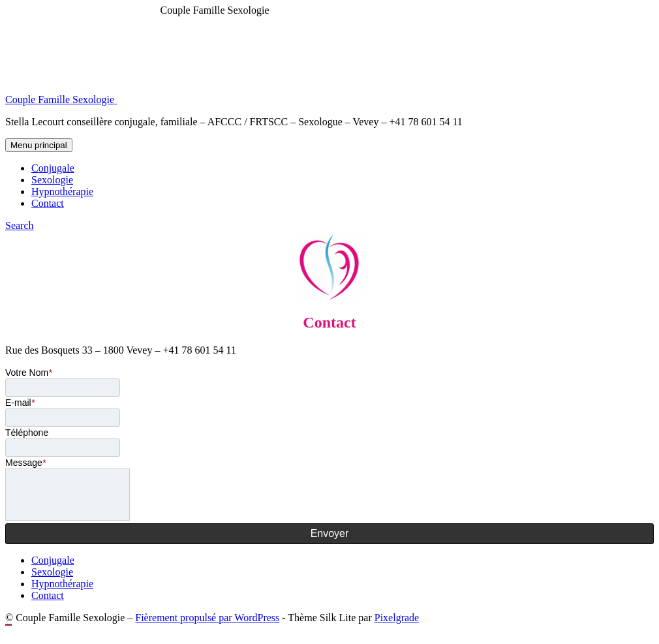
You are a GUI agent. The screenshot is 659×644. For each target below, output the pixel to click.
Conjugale (53, 168)
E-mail (20, 403)
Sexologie (52, 180)
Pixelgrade (397, 618)
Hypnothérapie (62, 192)
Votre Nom (29, 373)
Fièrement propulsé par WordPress (207, 618)
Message (25, 463)
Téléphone (27, 433)
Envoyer (330, 533)
